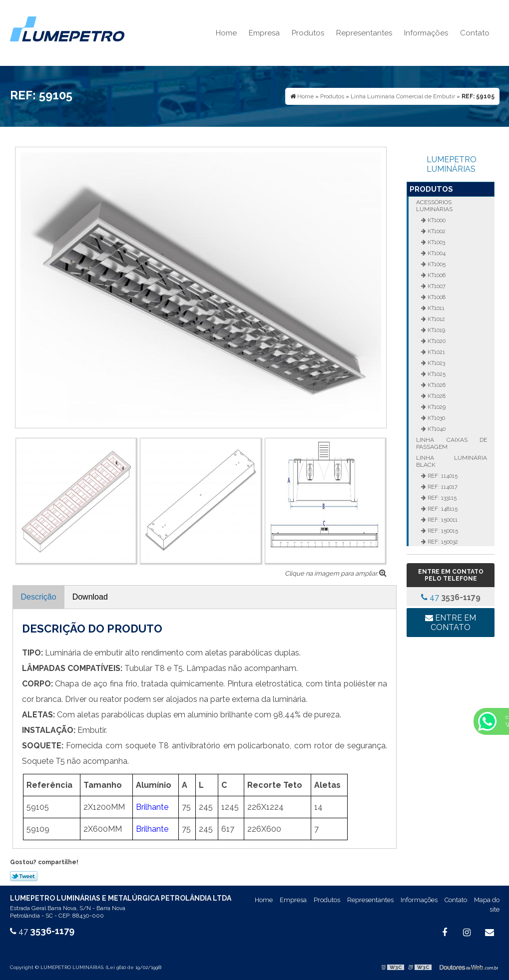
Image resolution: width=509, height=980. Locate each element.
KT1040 (436, 429)
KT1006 (436, 275)
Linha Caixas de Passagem (452, 443)
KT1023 (436, 363)
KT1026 (436, 385)
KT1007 (436, 286)
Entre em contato (451, 623)
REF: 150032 (442, 542)
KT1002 (436, 231)
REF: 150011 (442, 520)
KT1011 (435, 308)
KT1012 (436, 319)
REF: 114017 (442, 487)
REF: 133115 (441, 498)
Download (90, 597)
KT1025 (436, 374)
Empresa (264, 33)
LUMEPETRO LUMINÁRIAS (452, 164)
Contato (475, 33)
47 (451, 597)
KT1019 (436, 330)
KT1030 (436, 418)
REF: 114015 (442, 476)
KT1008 (436, 297)
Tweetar (24, 876)
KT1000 (436, 220)
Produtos (308, 33)
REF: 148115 (442, 509)
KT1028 (436, 396)
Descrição (39, 597)
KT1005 (436, 264)
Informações (426, 33)
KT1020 (436, 341)
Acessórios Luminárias (434, 206)
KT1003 (436, 242)
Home (226, 33)
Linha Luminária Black (452, 461)
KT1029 (436, 407)
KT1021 (436, 352)
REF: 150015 (442, 531)
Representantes (364, 33)
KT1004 (436, 253)
